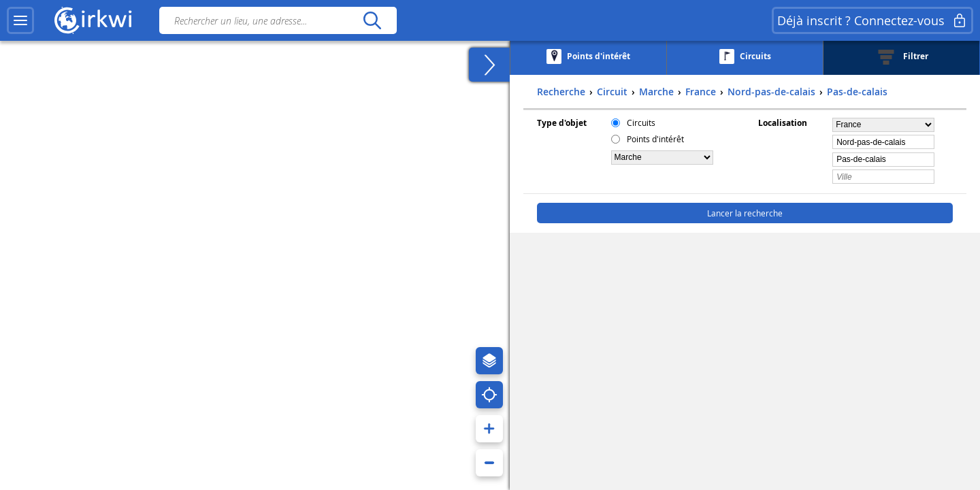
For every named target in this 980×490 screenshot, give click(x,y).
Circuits (641, 122)
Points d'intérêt (655, 139)
